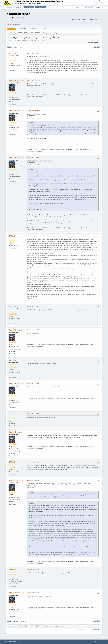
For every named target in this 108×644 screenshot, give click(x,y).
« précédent (89, 42)
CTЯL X (12, 236)
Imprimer (97, 48)
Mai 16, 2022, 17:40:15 (33, 593)
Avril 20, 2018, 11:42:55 (33, 306)
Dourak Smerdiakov (16, 80)
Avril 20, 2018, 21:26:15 (33, 432)
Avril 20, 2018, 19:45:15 (33, 384)
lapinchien (13, 53)
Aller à (70, 630)
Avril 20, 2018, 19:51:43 (33, 414)
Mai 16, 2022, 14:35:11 (33, 480)
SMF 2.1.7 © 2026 (10, 642)
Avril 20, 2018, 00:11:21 (33, 236)
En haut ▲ (100, 642)
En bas (10, 48)
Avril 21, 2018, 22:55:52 (33, 462)
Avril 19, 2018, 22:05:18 (33, 158)
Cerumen (12, 570)
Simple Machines (20, 642)
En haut (10, 622)
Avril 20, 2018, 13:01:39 (33, 330)
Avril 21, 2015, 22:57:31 (33, 53)
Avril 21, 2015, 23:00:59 (33, 80)
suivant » (97, 42)
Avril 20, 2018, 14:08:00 (33, 360)
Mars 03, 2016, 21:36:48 (33, 111)
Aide (95, 642)
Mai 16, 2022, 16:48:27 (33, 569)
